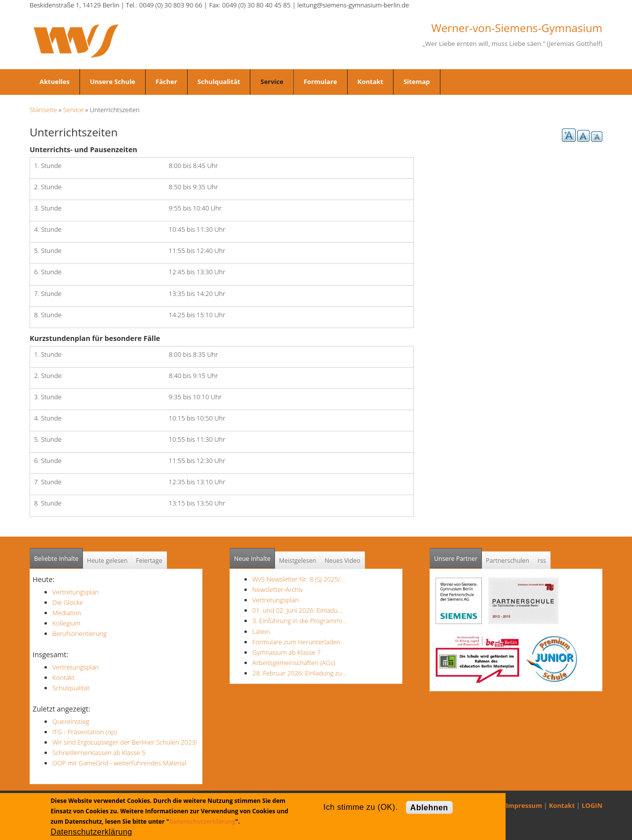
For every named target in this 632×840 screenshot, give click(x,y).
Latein (261, 631)
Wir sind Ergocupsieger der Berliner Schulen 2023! (125, 742)
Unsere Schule (113, 82)
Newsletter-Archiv (278, 589)
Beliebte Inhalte (56, 559)
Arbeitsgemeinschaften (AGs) (294, 663)
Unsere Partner (458, 556)
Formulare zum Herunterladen (296, 642)
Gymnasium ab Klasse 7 (286, 652)
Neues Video (342, 561)
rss (542, 561)
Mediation (67, 613)
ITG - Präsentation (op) (84, 732)
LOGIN (592, 805)
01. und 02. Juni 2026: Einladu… (297, 610)
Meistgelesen (298, 561)
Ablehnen (429, 808)
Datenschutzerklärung (202, 821)
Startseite (43, 110)
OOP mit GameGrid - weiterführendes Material (119, 763)
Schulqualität (219, 82)
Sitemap (416, 82)
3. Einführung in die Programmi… (299, 621)
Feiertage (149, 561)
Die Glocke (68, 602)
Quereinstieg (71, 721)
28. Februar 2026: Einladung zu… (299, 673)
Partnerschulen (508, 561)
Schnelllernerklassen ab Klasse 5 (99, 753)
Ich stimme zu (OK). (360, 807)
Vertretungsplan (76, 592)
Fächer (166, 82)
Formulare (320, 82)
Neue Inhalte (252, 559)
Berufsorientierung (79, 633)
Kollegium (66, 623)
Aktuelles (55, 82)
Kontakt (370, 82)
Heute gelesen (107, 561)
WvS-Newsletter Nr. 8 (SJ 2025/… (299, 579)
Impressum (524, 805)
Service (272, 82)
